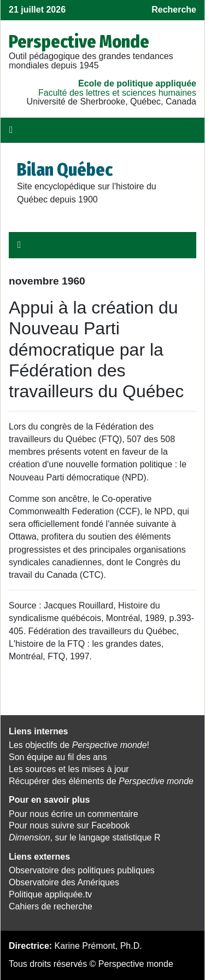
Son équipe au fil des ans (58, 757)
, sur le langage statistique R (84, 837)
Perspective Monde (79, 42)
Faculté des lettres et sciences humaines (117, 93)
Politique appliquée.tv (50, 894)
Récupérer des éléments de (101, 781)
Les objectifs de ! (79, 745)
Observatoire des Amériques (64, 882)
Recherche (174, 10)
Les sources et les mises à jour (69, 769)
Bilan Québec (65, 170)
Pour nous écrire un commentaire (74, 814)
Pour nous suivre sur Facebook (69, 825)
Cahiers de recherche (51, 906)
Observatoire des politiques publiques (82, 870)
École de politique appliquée (137, 83)
